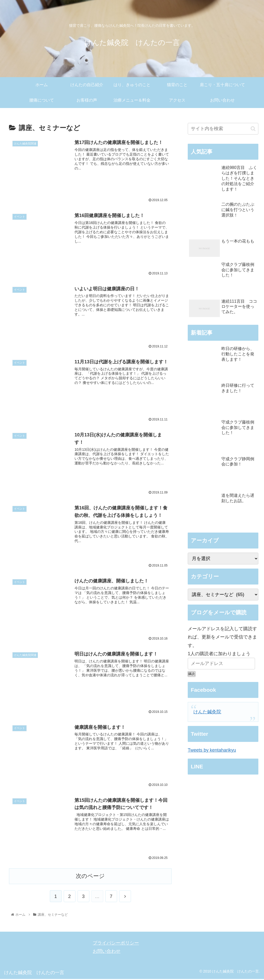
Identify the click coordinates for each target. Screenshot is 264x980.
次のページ (90, 877)
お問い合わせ (107, 952)
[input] (223, 129)
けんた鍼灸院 (207, 712)
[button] (253, 129)
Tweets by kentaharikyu (212, 750)
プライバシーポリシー (116, 944)
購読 (192, 674)
